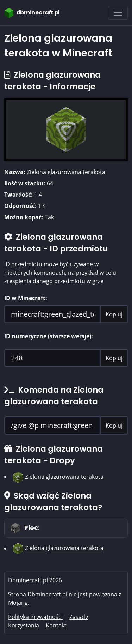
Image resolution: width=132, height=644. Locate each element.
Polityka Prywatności (35, 617)
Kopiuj (114, 314)
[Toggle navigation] (118, 13)
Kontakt (56, 625)
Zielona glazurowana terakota (64, 477)
